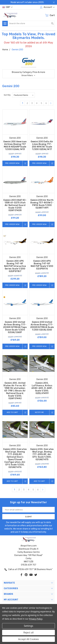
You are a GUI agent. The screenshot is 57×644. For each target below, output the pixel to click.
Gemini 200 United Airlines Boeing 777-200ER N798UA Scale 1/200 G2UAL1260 (42, 326)
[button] (28, 74)
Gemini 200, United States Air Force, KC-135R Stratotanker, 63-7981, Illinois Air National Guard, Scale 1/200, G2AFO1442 (15, 391)
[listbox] (23, 95)
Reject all (28, 632)
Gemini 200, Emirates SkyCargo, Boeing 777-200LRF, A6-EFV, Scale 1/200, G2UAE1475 (42, 454)
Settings (28, 626)
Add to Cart (12, 412)
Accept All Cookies (29, 639)
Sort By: (7, 95)
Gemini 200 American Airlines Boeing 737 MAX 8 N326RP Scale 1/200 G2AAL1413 (15, 145)
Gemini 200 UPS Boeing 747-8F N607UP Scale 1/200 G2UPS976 (42, 265)
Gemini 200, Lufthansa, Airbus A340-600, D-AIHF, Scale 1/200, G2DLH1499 (42, 388)
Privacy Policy (36, 619)
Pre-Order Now (12, 163)
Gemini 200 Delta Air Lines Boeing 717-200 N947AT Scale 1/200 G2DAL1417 (42, 145)
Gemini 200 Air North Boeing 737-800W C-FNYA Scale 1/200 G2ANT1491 (42, 204)
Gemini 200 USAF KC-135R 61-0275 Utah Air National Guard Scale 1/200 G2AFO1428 (15, 205)
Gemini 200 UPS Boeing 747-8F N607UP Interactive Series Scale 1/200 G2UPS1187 (15, 266)
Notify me (39, 412)
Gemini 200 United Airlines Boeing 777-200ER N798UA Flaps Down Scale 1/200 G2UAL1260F (15, 327)
